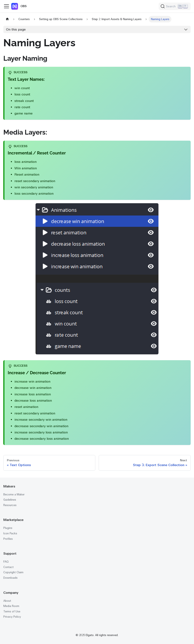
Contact (8, 567)
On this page (16, 29)
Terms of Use (12, 611)
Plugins (8, 528)
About (7, 601)
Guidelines (10, 500)
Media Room (11, 606)
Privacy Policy (12, 617)
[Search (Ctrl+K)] (175, 6)
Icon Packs (10, 533)
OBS (24, 6)
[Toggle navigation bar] (6, 6)
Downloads (10, 578)
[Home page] (7, 19)
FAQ (6, 562)
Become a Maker (14, 494)
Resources (10, 505)
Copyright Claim (13, 572)
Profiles (8, 539)
